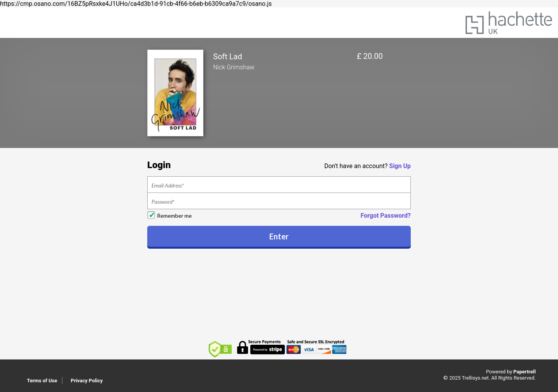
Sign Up (400, 166)
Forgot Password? (386, 216)
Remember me (174, 216)
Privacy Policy (87, 381)
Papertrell (525, 372)
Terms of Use (42, 381)
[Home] (509, 22)
